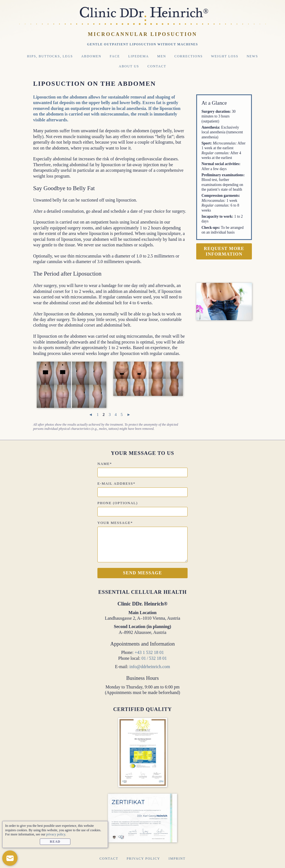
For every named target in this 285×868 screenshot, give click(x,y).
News (252, 56)
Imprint (177, 859)
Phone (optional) (118, 503)
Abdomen (91, 56)
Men (162, 56)
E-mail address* (116, 484)
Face (115, 56)
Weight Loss (225, 56)
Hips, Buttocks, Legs (50, 56)
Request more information (224, 251)
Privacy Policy (143, 859)
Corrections (189, 56)
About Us (129, 66)
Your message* (115, 523)
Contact (157, 66)
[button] (10, 858)
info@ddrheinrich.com (150, 667)
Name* (105, 464)
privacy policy (56, 834)
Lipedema (139, 56)
